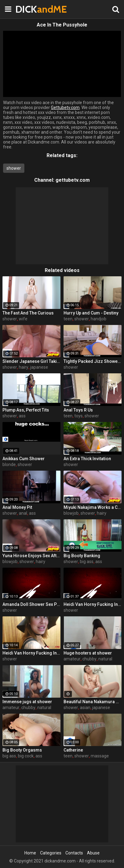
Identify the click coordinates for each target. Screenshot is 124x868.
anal (23, 513)
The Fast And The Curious (28, 313)
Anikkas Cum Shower (24, 459)
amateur (72, 659)
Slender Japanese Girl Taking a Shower (31, 361)
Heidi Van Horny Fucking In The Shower (93, 604)
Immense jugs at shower (27, 702)
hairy (24, 367)
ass (22, 416)
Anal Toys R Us (78, 410)
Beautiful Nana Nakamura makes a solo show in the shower (93, 702)
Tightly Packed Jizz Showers (93, 361)
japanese (39, 367)
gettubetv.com (73, 180)
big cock (26, 756)
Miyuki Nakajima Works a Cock (93, 507)
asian (85, 708)
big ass (87, 562)
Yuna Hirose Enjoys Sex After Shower (31, 556)
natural (105, 659)
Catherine (73, 750)
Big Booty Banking (82, 556)
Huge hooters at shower (88, 653)
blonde (9, 464)
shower (14, 168)
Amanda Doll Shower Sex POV (31, 604)
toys (79, 416)
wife (23, 319)
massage (100, 756)
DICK (31, 9)
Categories (51, 853)
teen (68, 319)
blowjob (71, 513)
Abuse (93, 853)
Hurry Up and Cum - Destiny (91, 313)
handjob (99, 319)
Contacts (74, 853)
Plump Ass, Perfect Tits (26, 410)
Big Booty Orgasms (22, 750)
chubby (89, 659)
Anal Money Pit (17, 507)
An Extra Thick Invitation (87, 459)
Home (30, 853)
